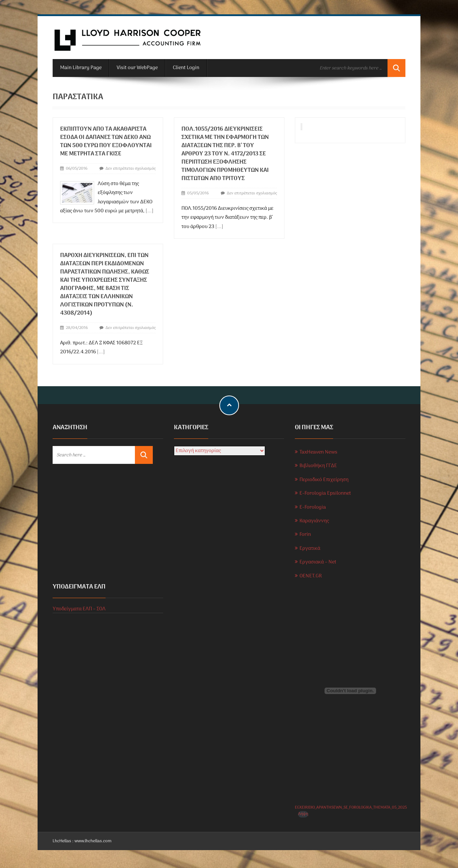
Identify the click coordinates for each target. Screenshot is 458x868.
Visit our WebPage (137, 68)
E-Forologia (313, 507)
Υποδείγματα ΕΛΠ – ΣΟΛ (79, 609)
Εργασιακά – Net (318, 562)
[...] (150, 211)
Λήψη (303, 814)
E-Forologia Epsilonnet (325, 493)
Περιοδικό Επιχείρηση (324, 480)
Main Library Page (81, 68)
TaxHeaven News (318, 452)
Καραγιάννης (314, 521)
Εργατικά (310, 549)
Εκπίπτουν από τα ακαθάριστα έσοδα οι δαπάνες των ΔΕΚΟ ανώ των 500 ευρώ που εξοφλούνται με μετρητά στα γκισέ (106, 142)
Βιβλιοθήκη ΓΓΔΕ (318, 466)
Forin (305, 535)
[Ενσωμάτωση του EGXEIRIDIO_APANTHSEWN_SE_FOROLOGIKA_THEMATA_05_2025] (350, 691)
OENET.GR (311, 576)
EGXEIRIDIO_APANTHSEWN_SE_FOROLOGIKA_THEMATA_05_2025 (351, 808)
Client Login (186, 68)
